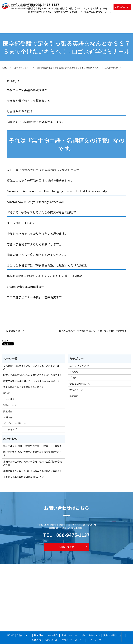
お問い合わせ (122, 7)
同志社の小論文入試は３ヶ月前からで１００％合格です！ (33, 364)
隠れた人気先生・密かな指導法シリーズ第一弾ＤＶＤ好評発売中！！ (94, 320)
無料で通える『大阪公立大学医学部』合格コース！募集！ (32, 435)
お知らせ (74, 360)
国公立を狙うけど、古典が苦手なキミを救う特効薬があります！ (32, 442)
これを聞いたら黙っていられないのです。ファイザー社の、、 (31, 356)
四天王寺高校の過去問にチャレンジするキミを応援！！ (31, 370)
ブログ (73, 366)
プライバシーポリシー (14, 412)
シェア (5, 329)
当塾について (28, 17)
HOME (17, 17)
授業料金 (41, 17)
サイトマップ (10, 418)
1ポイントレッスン (88, 17)
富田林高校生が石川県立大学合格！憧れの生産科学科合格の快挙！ (33, 452)
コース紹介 (53, 17)
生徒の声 (126, 17)
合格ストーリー (69, 17)
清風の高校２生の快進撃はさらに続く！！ (25, 376)
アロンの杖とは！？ (14, 320)
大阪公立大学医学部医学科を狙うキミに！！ (26, 466)
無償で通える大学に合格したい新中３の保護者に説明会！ (33, 460)
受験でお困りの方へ (109, 17)
